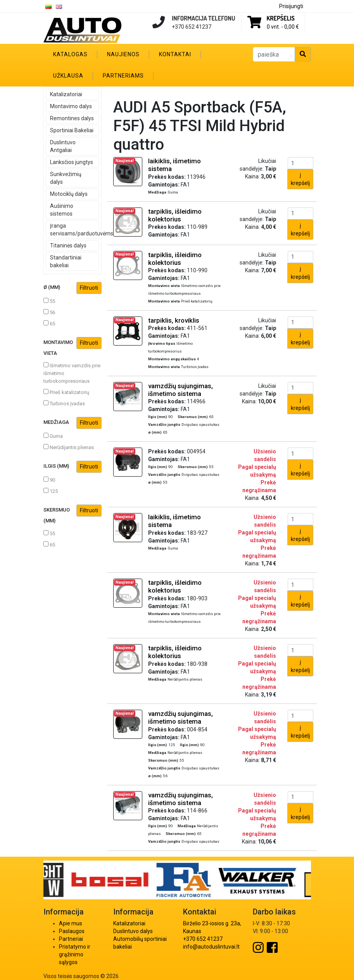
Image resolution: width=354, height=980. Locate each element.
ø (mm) (73, 288)
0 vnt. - (283, 27)
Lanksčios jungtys (72, 162)
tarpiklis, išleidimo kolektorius (175, 215)
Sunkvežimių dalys (66, 178)
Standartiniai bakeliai (66, 261)
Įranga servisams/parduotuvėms (75, 230)
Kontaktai (175, 54)
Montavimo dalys (71, 106)
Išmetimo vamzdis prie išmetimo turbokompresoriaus (72, 373)
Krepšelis (281, 18)
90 (49, 480)
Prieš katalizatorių (66, 392)
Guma (53, 436)
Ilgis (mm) (73, 467)
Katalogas (70, 54)
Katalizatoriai (66, 94)
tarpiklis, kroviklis (174, 320)
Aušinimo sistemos (62, 210)
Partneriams (123, 76)
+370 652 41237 (203, 939)
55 (49, 301)
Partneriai (71, 939)
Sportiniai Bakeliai (72, 130)
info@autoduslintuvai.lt (211, 947)
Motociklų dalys (69, 194)
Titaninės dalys (68, 245)
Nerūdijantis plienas (69, 447)
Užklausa (68, 76)
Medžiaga (73, 423)
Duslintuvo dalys (133, 931)
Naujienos (123, 54)
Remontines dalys (72, 118)
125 (51, 491)
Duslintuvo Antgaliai (63, 146)
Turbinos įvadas (64, 403)
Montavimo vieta (73, 347)
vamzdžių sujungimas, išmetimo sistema (180, 390)
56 (49, 312)
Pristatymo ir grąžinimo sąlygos (75, 954)
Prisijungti (291, 6)
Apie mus (71, 923)
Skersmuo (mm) (73, 514)
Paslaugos (72, 931)
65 (49, 323)
